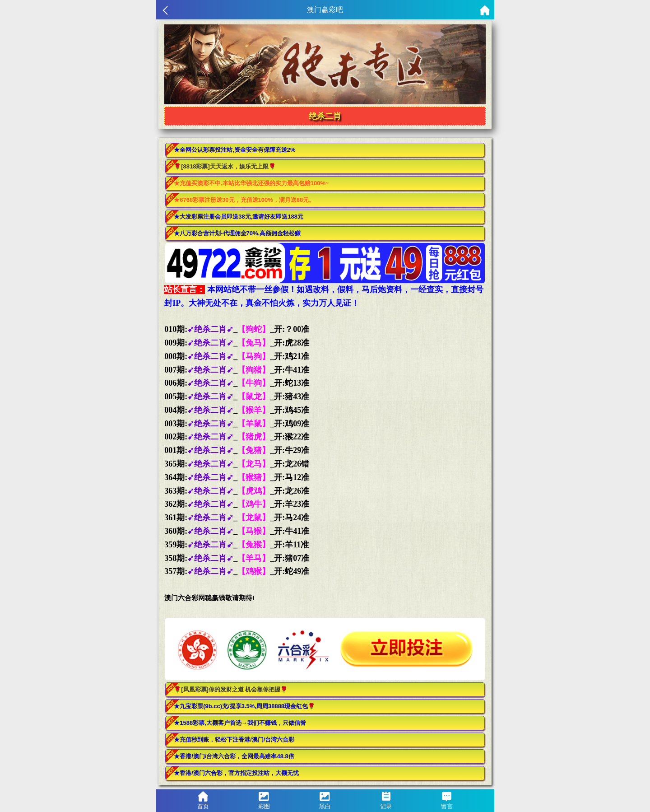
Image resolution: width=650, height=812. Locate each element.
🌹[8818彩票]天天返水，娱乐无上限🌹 (225, 166)
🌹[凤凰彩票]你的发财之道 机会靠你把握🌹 (231, 689)
